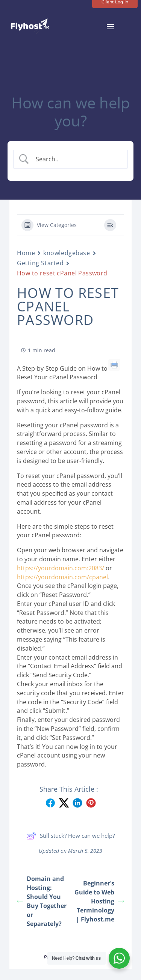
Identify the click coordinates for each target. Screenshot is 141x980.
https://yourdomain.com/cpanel (62, 577)
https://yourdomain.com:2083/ (61, 568)
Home (26, 253)
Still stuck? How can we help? (70, 836)
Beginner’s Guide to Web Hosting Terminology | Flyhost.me (99, 901)
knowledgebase (67, 253)
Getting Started (40, 263)
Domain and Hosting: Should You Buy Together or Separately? (42, 901)
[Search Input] (77, 159)
